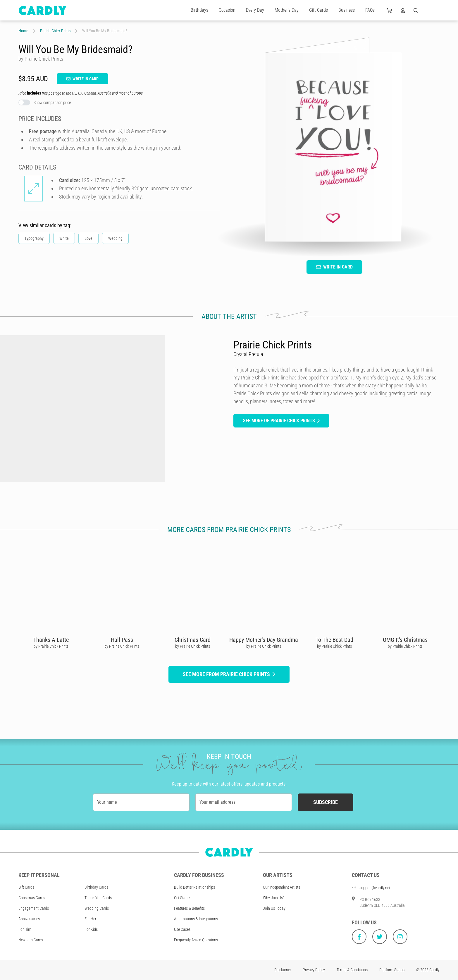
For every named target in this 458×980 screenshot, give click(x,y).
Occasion (227, 10)
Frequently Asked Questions (196, 940)
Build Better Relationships (194, 887)
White (64, 238)
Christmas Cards (32, 898)
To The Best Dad (334, 640)
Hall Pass (122, 640)
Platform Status (392, 970)
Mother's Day (287, 10)
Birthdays (199, 10)
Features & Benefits (189, 908)
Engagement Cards (34, 908)
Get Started (183, 898)
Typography (34, 238)
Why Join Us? (274, 898)
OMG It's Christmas (405, 640)
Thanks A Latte (51, 640)
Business (347, 10)
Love (88, 238)
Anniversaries (29, 919)
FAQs (370, 10)
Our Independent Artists (281, 887)
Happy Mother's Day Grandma (264, 640)
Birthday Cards (96, 887)
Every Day (255, 10)
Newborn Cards (31, 940)
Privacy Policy (314, 970)
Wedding (115, 238)
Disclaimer (283, 970)
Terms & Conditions (352, 970)
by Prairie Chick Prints (51, 646)
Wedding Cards (97, 908)
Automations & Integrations (196, 919)
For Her (90, 919)
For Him (25, 929)
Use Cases (182, 929)
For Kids (91, 929)
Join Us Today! (275, 908)
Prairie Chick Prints (55, 31)
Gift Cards (318, 10)
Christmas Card (193, 640)
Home (23, 31)
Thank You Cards (98, 898)
